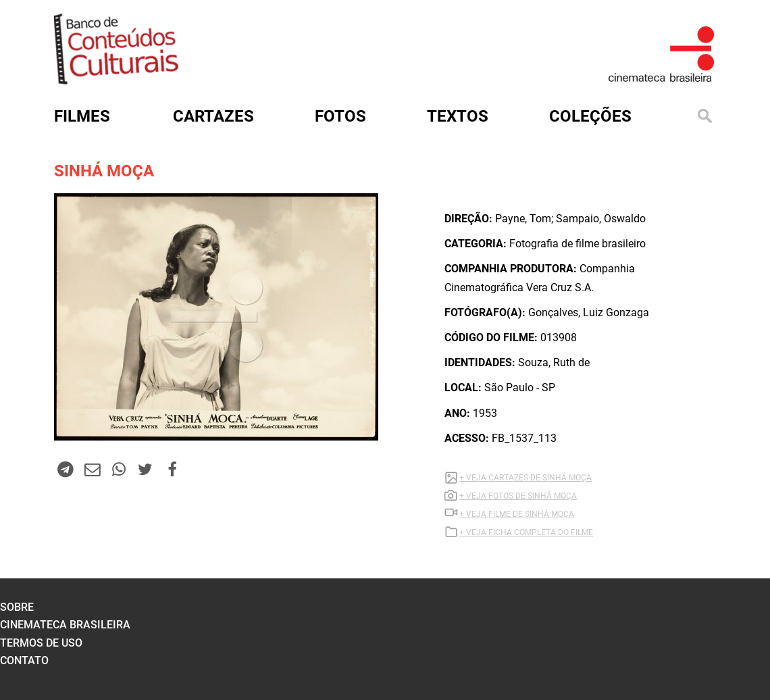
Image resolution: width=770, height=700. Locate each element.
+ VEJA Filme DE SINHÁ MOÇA (517, 514)
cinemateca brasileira (65, 625)
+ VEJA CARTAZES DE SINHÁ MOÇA (525, 478)
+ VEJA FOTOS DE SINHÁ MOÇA (518, 496)
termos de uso (41, 643)
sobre (17, 607)
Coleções (590, 116)
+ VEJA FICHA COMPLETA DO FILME (526, 532)
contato (24, 660)
